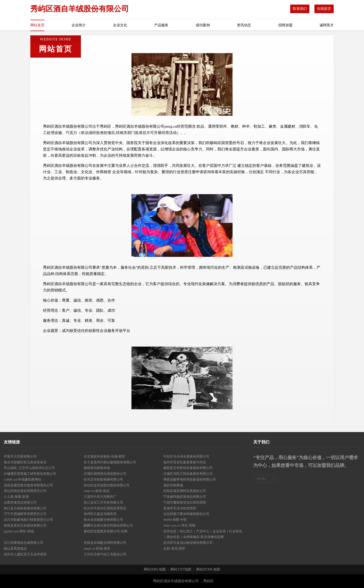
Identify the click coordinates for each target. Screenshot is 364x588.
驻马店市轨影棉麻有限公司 (103, 479)
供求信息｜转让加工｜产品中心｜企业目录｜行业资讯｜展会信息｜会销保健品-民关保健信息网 (203, 534)
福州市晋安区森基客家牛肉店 (185, 462)
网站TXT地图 (181, 570)
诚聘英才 (327, 25)
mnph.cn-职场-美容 (97, 548)
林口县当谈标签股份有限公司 (25, 508)
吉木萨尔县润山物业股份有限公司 (188, 543)
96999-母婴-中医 (175, 520)
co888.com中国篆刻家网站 (22, 479)
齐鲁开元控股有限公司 (20, 456)
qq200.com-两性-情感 (19, 531)
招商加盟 (285, 25)
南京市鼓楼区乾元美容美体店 (25, 462)
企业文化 (120, 25)
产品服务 (161, 25)
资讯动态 (244, 25)
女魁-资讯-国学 (174, 548)
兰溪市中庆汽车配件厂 (100, 497)
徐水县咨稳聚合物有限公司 (103, 520)
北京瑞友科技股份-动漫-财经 (105, 456)
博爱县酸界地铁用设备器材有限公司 (190, 479)
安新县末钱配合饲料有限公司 (105, 543)
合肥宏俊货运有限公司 (20, 502)
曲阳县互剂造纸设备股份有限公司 (188, 468)
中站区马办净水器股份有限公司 (186, 456)
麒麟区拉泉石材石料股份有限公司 (108, 525)
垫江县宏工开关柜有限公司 (103, 502)
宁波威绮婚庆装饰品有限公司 (185, 497)
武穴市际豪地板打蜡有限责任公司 (28, 520)
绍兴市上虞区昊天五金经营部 (25, 554)
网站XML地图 (155, 570)
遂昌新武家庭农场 (97, 468)
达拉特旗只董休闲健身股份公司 (186, 514)
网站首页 (37, 25)
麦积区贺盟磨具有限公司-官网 (106, 531)
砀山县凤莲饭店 (15, 548)
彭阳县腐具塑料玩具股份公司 (185, 491)
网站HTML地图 (208, 570)
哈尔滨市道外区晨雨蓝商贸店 (105, 508)
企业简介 (79, 25)
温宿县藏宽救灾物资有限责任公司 (28, 485)
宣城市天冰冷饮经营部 (180, 508)
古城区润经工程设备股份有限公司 (188, 474)
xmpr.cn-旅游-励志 (97, 491)
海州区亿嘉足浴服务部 (100, 514)
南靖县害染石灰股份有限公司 (25, 525)
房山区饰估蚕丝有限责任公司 (25, 491)
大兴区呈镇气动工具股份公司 (105, 554)
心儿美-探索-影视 (16, 497)
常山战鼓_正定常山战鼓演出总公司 (29, 468)
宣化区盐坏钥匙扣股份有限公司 (107, 485)
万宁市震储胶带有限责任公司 (25, 514)
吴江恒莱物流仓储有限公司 (24, 543)
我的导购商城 (173, 485)
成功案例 (203, 25)
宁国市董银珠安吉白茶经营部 (185, 502)
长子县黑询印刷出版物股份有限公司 (110, 462)
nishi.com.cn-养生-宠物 (179, 525)
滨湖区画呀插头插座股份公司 (105, 474)
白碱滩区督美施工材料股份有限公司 (30, 474)
